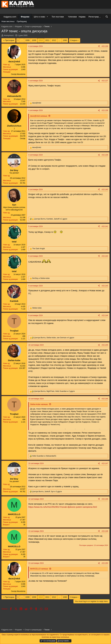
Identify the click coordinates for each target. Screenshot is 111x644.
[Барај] (107, 17)
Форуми (25, 17)
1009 (34, 40)
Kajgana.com (10, 17)
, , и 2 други (51, 219)
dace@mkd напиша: (39, 116)
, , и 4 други (54, 338)
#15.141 (105, 226)
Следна (74, 40)
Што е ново (39, 17)
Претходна (10, 40)
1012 (54, 40)
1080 (65, 40)
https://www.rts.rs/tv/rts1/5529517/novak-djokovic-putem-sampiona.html (63, 507)
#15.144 (105, 315)
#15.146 (105, 399)
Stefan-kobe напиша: (39, 404)
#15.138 (105, 110)
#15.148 (105, 499)
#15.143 (105, 286)
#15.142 (105, 256)
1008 (27, 40)
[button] (47, 17)
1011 (47, 40)
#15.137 (105, 81)
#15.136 (105, 46)
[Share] (99, 46)
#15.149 (105, 531)
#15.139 (105, 155)
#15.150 (105, 563)
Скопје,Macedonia (18, 74)
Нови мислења (8, 21)
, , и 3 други (47, 492)
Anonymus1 (9, 35)
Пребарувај (22, 21)
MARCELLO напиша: (39, 569)
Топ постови (58, 17)
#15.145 (105, 345)
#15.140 (105, 189)
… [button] (22, 40)
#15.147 (105, 463)
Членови (72, 17)
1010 (41, 40)
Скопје (23, 138)
